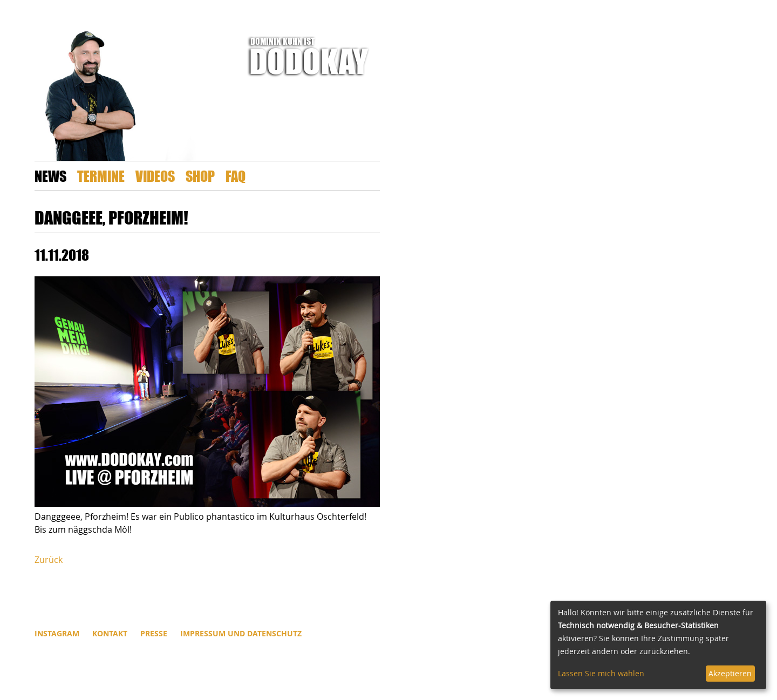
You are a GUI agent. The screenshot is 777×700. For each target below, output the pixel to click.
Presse (154, 633)
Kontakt (110, 633)
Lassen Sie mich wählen (601, 673)
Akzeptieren (730, 673)
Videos (155, 176)
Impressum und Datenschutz (241, 633)
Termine (101, 176)
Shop (200, 176)
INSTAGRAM (57, 633)
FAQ (236, 176)
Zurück (49, 560)
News (50, 176)
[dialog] (658, 645)
